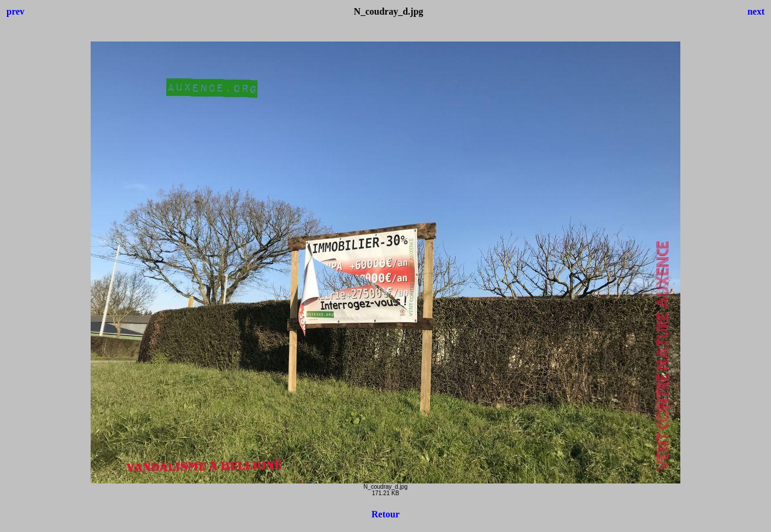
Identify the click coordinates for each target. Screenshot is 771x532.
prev (16, 11)
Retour (385, 514)
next (756, 11)
